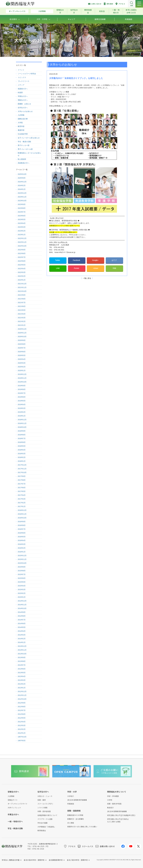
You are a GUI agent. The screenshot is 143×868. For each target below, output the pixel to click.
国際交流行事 (23, 119)
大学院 (20, 123)
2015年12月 (22, 556)
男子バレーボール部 (25, 149)
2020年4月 (22, 359)
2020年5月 (22, 355)
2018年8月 (22, 435)
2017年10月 (22, 472)
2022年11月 (22, 242)
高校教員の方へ (24, 163)
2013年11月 (22, 650)
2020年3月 (22, 363)
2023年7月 (22, 212)
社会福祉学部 (23, 134)
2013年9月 (22, 657)
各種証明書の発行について (47, 815)
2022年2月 (22, 276)
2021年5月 (22, 310)
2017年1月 (22, 506)
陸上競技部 (22, 159)
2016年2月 (22, 548)
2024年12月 (22, 182)
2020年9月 (22, 340)
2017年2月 (22, 503)
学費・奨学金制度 (44, 811)
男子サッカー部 (24, 145)
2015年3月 (22, 590)
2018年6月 (22, 442)
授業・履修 (42, 800)
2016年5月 (22, 537)
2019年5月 (22, 401)
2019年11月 (22, 378)
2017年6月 (22, 488)
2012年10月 (22, 699)
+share (96, 268)
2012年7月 (22, 710)
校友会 (102, 11)
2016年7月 (22, 529)
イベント (21, 70)
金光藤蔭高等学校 (56, 860)
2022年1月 (22, 280)
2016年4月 (22, 540)
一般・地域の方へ (15, 821)
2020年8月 (22, 344)
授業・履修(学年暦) (114, 804)
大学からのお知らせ (25, 111)
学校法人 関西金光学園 (11, 860)
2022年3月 (22, 272)
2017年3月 (22, 499)
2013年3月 (22, 680)
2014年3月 (22, 635)
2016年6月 (22, 533)
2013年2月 (22, 684)
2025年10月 (22, 174)
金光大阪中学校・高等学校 (34, 860)
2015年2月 (22, 593)
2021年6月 (22, 306)
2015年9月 (22, 567)
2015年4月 (22, 586)
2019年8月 (22, 389)
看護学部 (21, 130)
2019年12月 (22, 374)
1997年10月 (22, 737)
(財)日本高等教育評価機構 (77, 800)
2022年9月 (22, 250)
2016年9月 (22, 522)
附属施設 (71, 804)
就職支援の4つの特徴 (75, 815)
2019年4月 (22, 405)
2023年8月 (22, 208)
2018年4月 (22, 450)
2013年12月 (22, 646)
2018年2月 (22, 457)
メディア (21, 85)
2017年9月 (22, 476)
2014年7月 (22, 620)
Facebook (77, 260)
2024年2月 (22, 185)
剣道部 (20, 93)
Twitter (58, 260)
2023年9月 (22, 204)
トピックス (22, 77)
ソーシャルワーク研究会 (27, 74)
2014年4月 (22, 631)
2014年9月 (22, 612)
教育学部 (21, 126)
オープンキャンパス (17, 11)
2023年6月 (22, 216)
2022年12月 (22, 238)
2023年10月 (22, 201)
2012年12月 (22, 691)
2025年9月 (22, 178)
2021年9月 (22, 295)
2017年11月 (22, 469)
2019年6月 (22, 397)
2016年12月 (22, 510)
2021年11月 (22, 287)
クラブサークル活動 (45, 819)
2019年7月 (22, 393)
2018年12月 (22, 420)
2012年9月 (22, 703)
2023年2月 (22, 231)
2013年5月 (22, 673)
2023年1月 (22, 235)
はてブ (114, 260)
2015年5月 (22, 582)
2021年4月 (22, 314)
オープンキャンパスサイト (18, 804)
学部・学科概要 (113, 796)
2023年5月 (22, 219)
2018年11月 (22, 423)
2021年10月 (22, 291)
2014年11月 (22, 605)
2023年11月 (22, 197)
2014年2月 (22, 639)
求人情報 (71, 823)
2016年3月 (22, 544)
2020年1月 (22, 371)
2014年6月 (22, 624)
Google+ (96, 260)
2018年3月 (22, 454)
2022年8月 (22, 253)
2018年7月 (22, 438)
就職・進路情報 (74, 811)
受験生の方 (60, 11)
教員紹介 (110, 808)
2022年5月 (22, 265)
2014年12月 (22, 601)
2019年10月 (22, 382)
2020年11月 (22, 333)
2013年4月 (22, 676)
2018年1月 (22, 461)
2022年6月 (22, 261)
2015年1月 (22, 597)
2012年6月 (22, 714)
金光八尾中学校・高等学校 (77, 860)
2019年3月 (22, 408)
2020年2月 (22, 367)
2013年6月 (22, 669)
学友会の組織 (42, 823)
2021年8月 (22, 299)
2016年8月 (22, 525)
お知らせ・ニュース (45, 796)
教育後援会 (88, 11)
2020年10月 (22, 337)
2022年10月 (22, 246)
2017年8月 (22, 480)
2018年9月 (22, 431)
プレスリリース (24, 81)
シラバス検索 (42, 808)
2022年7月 (22, 257)
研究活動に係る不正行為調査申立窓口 (121, 815)
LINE (58, 268)
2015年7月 (22, 574)
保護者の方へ (23, 89)
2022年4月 (22, 269)
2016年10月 (22, 518)
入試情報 (42, 11)
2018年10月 (22, 427)
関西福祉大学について (117, 792)
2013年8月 (22, 661)
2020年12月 (22, 329)
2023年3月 (22, 227)
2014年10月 (22, 608)
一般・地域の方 (116, 11)
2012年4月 (22, 722)
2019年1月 (22, 416)
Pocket (77, 268)
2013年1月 (22, 688)
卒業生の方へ (23, 96)
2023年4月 (22, 223)
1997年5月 (22, 741)
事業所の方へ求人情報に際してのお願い (82, 827)
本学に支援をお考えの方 (131, 11)
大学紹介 (71, 796)
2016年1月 (22, 552)
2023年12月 (22, 193)
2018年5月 (22, 446)
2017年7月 (22, 484)
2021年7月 (22, 303)
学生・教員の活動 (24, 142)
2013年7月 (22, 665)
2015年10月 (22, 563)
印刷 (114, 268)
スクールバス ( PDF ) (45, 804)
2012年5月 (22, 718)
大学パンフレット (14, 808)
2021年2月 (22, 321)
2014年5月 (22, 627)
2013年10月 (22, 654)
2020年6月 (22, 352)
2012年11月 (22, 695)
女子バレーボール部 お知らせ (29, 138)
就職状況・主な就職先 (76, 819)
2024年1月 (22, 189)
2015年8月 (22, 571)
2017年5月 (22, 491)
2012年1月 (22, 733)
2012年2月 (22, 729)
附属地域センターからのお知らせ (29, 154)
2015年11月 (22, 559)
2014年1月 (22, 642)
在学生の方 (74, 11)
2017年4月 (22, 495)
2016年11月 (22, 514)
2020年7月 (22, 348)
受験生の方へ (23, 100)
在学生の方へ (23, 108)
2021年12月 (22, 284)
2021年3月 (22, 318)
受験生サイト (13, 800)
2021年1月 (22, 325)
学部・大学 (72, 792)
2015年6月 (22, 578)
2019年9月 (22, 386)
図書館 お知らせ (24, 104)
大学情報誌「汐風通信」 (47, 827)
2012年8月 (22, 707)
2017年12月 (22, 465)
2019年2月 (22, 412)
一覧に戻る (87, 278)
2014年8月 (22, 616)
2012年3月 (22, 725)
